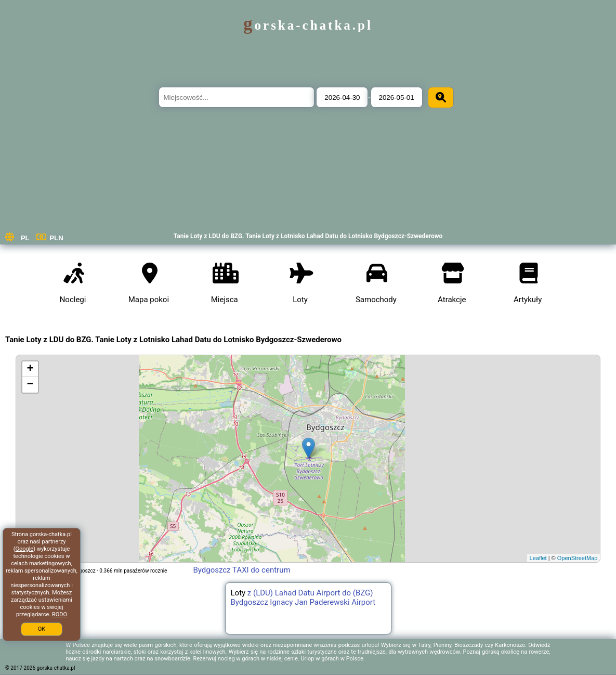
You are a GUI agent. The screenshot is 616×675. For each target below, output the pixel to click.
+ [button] (30, 369)
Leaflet (538, 558)
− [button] (30, 385)
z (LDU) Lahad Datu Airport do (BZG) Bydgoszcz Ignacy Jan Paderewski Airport (303, 598)
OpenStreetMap (578, 558)
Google (24, 549)
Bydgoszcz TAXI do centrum (241, 570)
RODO (60, 614)
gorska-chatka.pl (308, 25)
